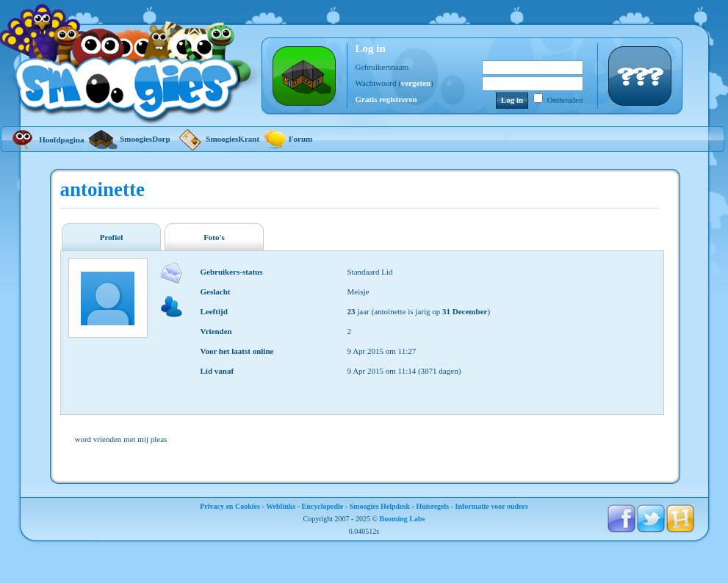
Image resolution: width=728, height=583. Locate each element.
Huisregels (432, 506)
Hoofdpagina (46, 140)
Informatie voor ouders (492, 506)
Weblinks (281, 506)
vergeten (416, 83)
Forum (288, 139)
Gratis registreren (386, 99)
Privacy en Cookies (230, 506)
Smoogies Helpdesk (380, 506)
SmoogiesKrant (217, 139)
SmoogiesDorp (129, 139)
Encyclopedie (323, 506)
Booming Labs (403, 519)
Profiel (112, 237)
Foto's (214, 237)
